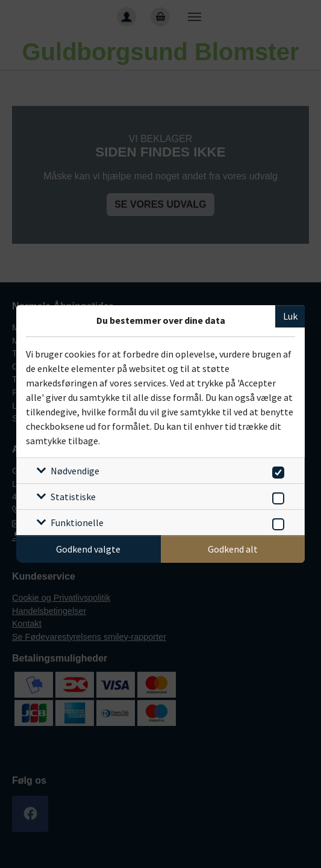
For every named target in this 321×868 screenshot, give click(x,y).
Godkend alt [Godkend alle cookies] (233, 549)
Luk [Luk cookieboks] (290, 316)
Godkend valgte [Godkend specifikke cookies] (88, 549)
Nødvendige (75, 471)
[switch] (276, 470)
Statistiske (73, 497)
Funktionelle (77, 522)
